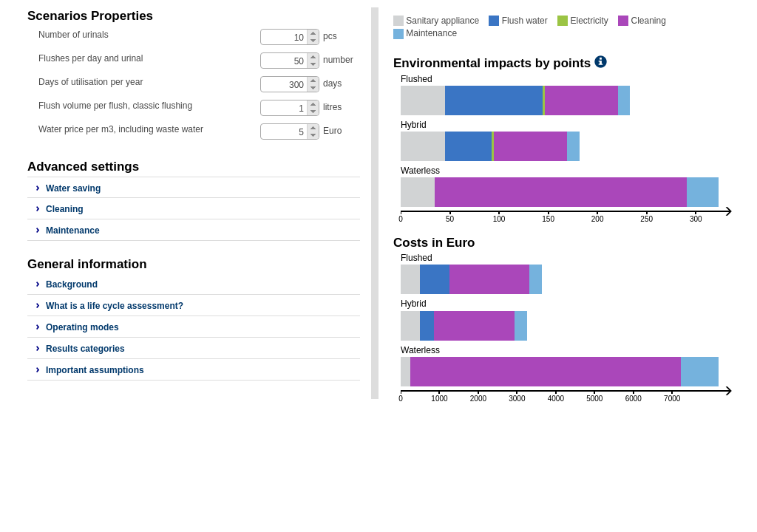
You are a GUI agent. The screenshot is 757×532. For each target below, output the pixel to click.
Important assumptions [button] (95, 370)
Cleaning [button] (65, 209)
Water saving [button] (73, 188)
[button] (313, 33)
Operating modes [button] (82, 327)
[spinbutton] (291, 38)
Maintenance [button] (73, 231)
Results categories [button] (85, 349)
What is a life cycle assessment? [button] (115, 306)
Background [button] (72, 284)
